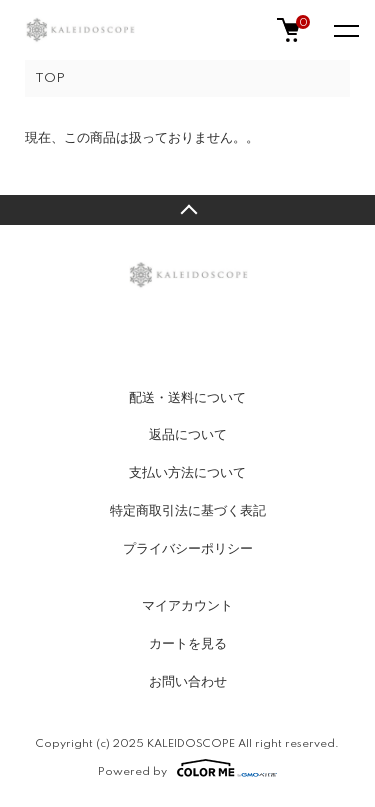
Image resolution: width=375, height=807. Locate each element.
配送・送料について (187, 398)
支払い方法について (187, 473)
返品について (188, 435)
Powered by (187, 768)
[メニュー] (345, 30)
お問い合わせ (188, 682)
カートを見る (188, 644)
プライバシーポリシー (188, 549)
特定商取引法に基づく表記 (188, 511)
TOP (50, 78)
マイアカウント (187, 606)
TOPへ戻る (187, 210)
